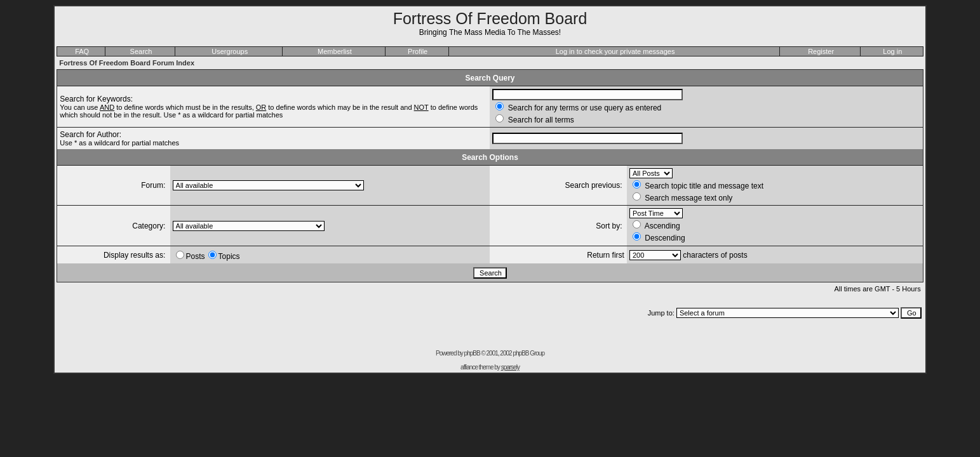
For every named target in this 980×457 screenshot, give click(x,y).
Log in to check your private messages (615, 51)
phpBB (472, 353)
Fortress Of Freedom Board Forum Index (127, 63)
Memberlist (335, 51)
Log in (892, 51)
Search (141, 51)
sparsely (510, 367)
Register (821, 51)
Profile (418, 51)
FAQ (82, 51)
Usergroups (230, 51)
